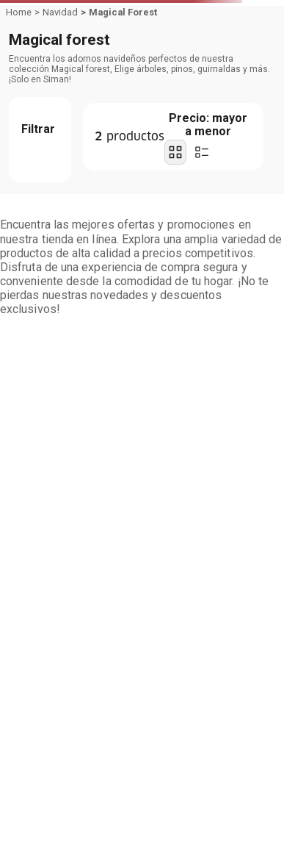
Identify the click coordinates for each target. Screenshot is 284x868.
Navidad (60, 12)
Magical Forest (123, 12)
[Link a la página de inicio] (19, 12)
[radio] (175, 152)
